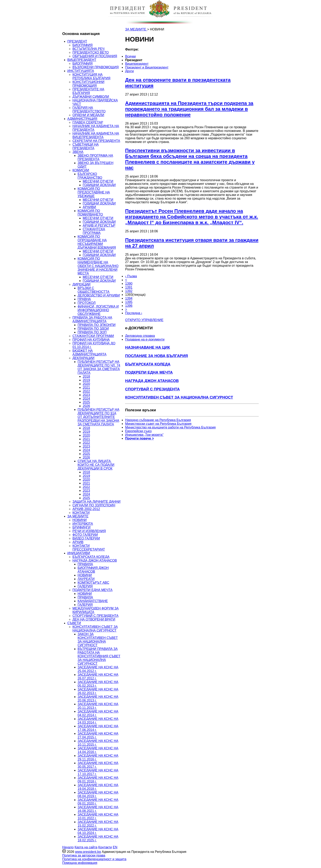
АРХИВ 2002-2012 (86, 509)
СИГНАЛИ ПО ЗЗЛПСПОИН (94, 505)
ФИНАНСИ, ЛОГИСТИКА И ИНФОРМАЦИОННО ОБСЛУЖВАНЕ (98, 310)
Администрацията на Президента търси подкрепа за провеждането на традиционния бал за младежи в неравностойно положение (189, 109)
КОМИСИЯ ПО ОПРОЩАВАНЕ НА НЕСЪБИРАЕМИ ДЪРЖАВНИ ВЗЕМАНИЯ (97, 242)
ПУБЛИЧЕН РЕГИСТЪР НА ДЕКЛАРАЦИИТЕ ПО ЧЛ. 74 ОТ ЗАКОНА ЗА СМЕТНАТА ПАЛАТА (99, 367)
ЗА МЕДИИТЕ (78, 516)
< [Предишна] (126, 280)
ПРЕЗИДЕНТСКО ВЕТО (91, 52)
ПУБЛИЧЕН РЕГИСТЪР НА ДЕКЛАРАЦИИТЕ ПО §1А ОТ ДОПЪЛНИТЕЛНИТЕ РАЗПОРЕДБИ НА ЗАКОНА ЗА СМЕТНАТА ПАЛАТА (98, 417)
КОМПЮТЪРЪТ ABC (93, 583)
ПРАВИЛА (85, 564)
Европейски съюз (138, 431)
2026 (86, 406)
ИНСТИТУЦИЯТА (81, 71)
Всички (130, 56)
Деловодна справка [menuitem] (140, 336)
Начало (68, 847)
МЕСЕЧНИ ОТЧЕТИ (98, 181)
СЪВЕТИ (74, 623)
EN (115, 847)
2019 (86, 380)
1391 (129, 287)
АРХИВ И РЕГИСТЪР (99, 225)
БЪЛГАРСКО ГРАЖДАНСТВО (90, 176)
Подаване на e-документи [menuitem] (145, 339)
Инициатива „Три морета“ (144, 435)
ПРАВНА (84, 299)
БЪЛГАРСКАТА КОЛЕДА (91, 557)
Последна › (134, 313)
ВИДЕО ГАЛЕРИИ (86, 538)
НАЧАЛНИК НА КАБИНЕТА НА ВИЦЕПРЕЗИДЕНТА (96, 135)
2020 (86, 384)
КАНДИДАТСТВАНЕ (93, 601)
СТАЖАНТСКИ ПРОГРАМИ (93, 336)
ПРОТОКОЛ (87, 303)
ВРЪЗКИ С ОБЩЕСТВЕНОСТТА (93, 290)
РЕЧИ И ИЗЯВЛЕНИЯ (89, 531)
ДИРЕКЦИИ (81, 284)
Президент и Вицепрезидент (147, 67)
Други (129, 71)
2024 (86, 399)
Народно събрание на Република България (158, 420)
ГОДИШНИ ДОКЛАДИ (99, 185)
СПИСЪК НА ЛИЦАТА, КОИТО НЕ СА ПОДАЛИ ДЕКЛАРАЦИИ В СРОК (96, 465)
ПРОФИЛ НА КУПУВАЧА (91, 340)
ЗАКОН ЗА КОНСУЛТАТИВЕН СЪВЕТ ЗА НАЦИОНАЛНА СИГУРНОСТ (98, 640)
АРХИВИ (89, 207)
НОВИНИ (80, 520)
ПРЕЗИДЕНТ (77, 41)
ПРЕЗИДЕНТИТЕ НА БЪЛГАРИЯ (88, 91)
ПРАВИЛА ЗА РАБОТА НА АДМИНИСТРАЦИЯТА (92, 319)
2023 (86, 395)
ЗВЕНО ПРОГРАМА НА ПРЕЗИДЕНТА (95, 157)
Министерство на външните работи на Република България (170, 427)
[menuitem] (163, 56)
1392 (129, 291)
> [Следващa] (126, 309)
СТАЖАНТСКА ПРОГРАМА (94, 231)
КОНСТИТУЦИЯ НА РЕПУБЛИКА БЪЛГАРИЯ (91, 76)
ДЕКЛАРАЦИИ (83, 358)
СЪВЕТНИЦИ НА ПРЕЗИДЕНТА (86, 146)
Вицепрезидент (137, 64)
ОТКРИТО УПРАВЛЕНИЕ (144, 320)
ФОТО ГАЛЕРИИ (85, 535)
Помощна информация (80, 863)
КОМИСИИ (81, 170)
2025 (86, 402)
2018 (86, 376)
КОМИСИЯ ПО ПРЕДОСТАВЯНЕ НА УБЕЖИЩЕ (94, 192)
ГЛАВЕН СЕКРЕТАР (88, 122)
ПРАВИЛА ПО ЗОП (92, 332)
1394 (129, 298)
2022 (86, 391)
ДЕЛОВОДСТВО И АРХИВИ (99, 295)
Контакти (105, 847)
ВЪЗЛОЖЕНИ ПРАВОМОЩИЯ (96, 67)
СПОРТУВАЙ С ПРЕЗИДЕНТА (96, 616)
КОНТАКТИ (81, 513)
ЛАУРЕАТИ (86, 579)
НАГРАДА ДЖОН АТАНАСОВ (95, 560)
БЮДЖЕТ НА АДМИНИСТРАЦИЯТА (89, 352)
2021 (86, 387)
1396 (129, 306)
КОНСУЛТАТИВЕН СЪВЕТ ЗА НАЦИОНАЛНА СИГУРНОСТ (95, 629)
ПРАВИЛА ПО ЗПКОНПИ (97, 325)
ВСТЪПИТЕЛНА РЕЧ (88, 49)
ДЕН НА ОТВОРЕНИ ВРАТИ (94, 619)
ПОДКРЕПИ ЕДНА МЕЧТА (92, 590)
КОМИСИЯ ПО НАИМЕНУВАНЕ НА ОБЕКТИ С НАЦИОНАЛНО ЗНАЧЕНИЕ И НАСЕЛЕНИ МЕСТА (98, 266)
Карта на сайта (86, 847)
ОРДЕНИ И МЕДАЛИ (88, 115)
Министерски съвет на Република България (158, 424)
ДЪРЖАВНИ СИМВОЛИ (91, 97)
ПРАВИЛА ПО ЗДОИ (93, 329)
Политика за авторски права (84, 855)
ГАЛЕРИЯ (85, 586)
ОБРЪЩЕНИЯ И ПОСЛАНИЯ (95, 56)
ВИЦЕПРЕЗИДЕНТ (82, 60)
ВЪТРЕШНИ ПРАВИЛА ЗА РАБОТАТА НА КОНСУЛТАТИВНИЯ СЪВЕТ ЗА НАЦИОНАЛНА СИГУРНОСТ (99, 656)
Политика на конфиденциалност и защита (94, 859)
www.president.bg (88, 852)
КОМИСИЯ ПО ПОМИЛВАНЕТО (90, 213)
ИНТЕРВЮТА (83, 524)
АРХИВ (78, 542)
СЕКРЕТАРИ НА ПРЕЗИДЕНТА (96, 141)
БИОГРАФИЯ (83, 45)
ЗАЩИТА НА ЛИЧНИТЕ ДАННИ (97, 502)
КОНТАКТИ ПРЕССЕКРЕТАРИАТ (89, 548)
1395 (129, 302)
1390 (129, 284)
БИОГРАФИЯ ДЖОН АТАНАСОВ (93, 570)
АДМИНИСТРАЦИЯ (82, 119)
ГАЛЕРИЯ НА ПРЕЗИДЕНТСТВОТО (89, 110)
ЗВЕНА (78, 152)
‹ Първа (131, 276)
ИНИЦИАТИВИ (79, 553)
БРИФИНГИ (81, 527)
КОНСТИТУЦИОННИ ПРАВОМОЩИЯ (88, 84)
